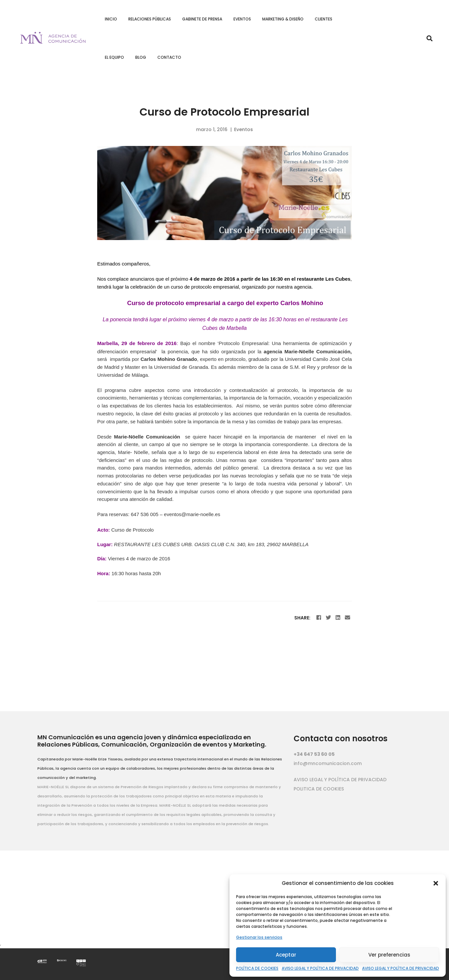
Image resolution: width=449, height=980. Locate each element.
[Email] (347, 618)
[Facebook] (319, 618)
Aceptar (286, 955)
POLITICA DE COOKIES (319, 789)
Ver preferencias (389, 955)
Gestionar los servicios (259, 937)
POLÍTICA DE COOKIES (257, 968)
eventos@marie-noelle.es (192, 514)
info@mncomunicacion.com (328, 763)
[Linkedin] (338, 618)
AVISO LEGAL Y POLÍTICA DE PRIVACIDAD (320, 968)
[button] (436, 883)
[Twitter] (328, 618)
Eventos (244, 129)
